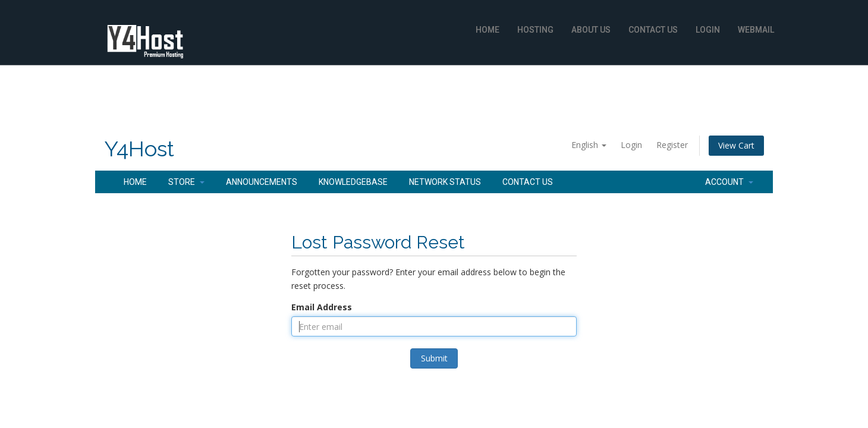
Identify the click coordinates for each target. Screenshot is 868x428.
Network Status (445, 182)
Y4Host (139, 149)
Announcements (262, 182)
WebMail (756, 30)
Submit (434, 358)
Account (729, 182)
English (589, 145)
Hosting (535, 30)
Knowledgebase (353, 182)
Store (186, 182)
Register (672, 145)
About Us (591, 30)
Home (488, 30)
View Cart (736, 145)
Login (708, 30)
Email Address (322, 307)
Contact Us (653, 30)
